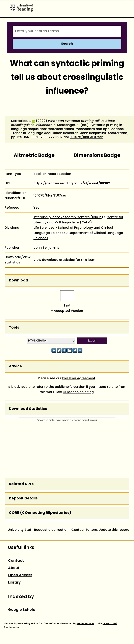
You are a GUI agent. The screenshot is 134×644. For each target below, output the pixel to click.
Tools (14, 328)
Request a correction (51, 530)
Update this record (114, 530)
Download (19, 281)
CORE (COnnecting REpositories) (40, 513)
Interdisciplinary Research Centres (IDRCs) (68, 217)
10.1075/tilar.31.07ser (87, 137)
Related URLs (21, 484)
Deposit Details (23, 499)
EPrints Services (85, 624)
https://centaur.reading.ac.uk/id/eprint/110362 (72, 184)
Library (14, 583)
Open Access (20, 575)
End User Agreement (79, 379)
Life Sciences (44, 228)
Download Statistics (28, 409)
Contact (16, 561)
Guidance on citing (78, 392)
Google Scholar (22, 610)
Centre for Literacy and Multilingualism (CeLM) (78, 220)
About (14, 568)
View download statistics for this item (64, 260)
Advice (15, 366)
